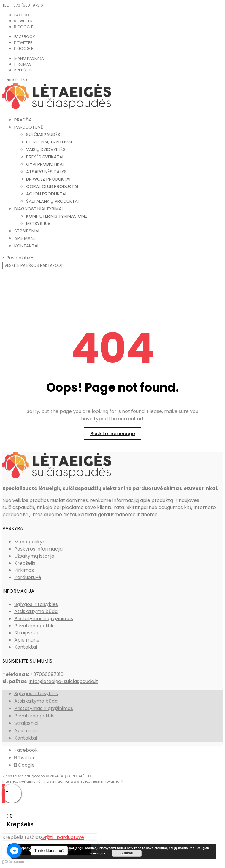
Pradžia (23, 120)
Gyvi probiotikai (45, 164)
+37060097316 (47, 674)
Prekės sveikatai (45, 157)
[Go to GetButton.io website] (14, 862)
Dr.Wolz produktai (48, 179)
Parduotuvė (29, 127)
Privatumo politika (35, 626)
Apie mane (25, 238)
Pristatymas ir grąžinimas (44, 619)
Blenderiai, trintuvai (49, 142)
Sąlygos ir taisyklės (36, 604)
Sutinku (127, 853)
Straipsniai (27, 231)
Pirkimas (23, 64)
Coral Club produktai (52, 186)
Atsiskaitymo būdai (36, 611)
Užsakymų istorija (34, 556)
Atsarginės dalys (46, 171)
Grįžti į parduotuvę (62, 837)
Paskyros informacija (38, 549)
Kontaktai (26, 246)
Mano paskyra (29, 58)
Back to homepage (113, 434)
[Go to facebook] (14, 851)
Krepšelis (23, 70)
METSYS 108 (38, 223)
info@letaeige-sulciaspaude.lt (64, 681)
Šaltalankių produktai (52, 201)
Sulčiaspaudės (43, 134)
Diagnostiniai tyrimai (38, 209)
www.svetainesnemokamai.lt (97, 781)
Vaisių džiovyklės (46, 149)
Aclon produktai (46, 194)
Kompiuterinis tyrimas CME (57, 216)
